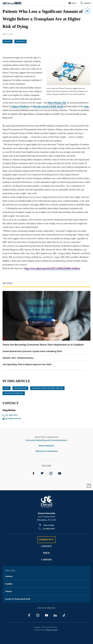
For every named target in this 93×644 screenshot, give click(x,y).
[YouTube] (60, 473)
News (7, 388)
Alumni (8, 591)
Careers (46, 560)
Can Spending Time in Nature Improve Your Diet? (27, 364)
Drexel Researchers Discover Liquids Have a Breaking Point (32, 351)
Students (9, 576)
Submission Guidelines (47, 451)
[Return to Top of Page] (89, 486)
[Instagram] (51, 473)
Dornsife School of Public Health (48, 106)
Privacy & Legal (52, 630)
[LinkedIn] (55, 615)
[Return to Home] (12, 3)
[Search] (84, 3)
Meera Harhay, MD (57, 103)
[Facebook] (33, 473)
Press (46, 553)
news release (20, 388)
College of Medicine (20, 106)
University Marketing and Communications (46, 440)
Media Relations (47, 446)
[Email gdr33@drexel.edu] (21, 419)
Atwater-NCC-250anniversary (18, 358)
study (86, 106)
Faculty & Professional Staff (17, 599)
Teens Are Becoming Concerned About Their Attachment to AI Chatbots (43, 345)
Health (8, 41)
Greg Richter (9, 410)
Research (20, 41)
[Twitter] (42, 473)
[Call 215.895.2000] (47, 529)
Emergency (46, 540)
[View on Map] (47, 525)
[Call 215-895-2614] (21, 415)
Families (9, 584)
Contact (47, 546)
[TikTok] (64, 615)
